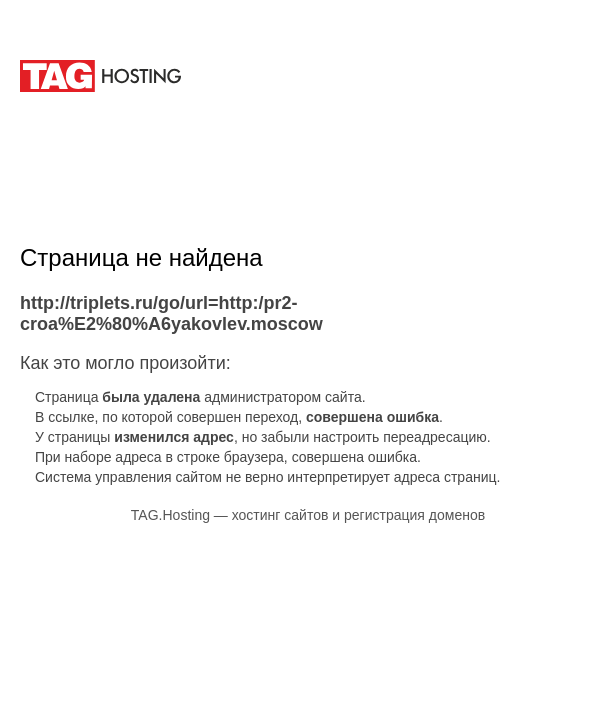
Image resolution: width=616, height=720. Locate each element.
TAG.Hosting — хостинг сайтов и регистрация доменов (308, 515)
